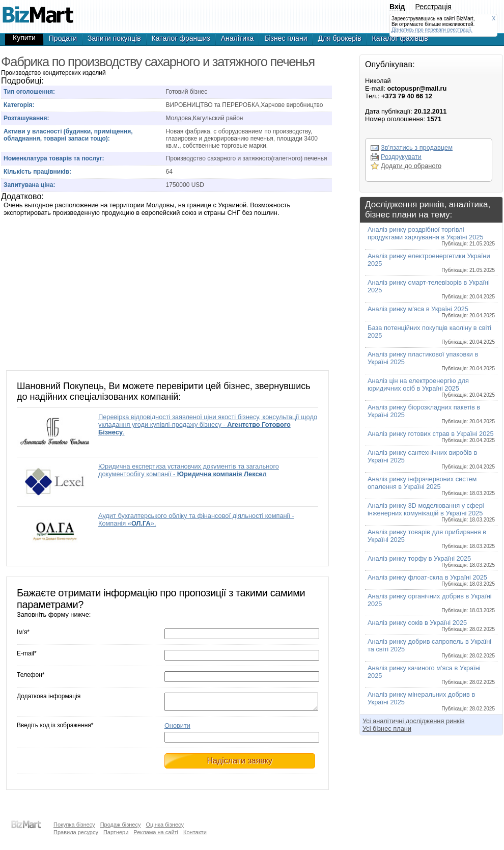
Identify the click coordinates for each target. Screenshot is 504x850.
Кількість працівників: (37, 172)
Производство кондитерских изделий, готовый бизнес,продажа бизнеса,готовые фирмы (38, 10)
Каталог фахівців (400, 38)
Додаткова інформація (49, 696)
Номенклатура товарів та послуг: (54, 158)
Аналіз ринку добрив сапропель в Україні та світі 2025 (431, 648)
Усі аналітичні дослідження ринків (413, 721)
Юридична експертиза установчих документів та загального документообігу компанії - (189, 470)
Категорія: (19, 105)
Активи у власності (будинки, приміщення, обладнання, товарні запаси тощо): (68, 135)
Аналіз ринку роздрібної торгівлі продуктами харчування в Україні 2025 (431, 236)
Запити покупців (114, 38)
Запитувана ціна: (29, 185)
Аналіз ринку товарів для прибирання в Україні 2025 (431, 539)
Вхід (397, 7)
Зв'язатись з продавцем (417, 147)
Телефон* (31, 675)
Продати (63, 38)
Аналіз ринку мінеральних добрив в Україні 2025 (431, 701)
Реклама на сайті (156, 832)
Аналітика (237, 38)
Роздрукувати (401, 157)
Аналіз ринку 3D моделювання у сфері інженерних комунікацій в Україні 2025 (431, 512)
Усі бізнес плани (387, 729)
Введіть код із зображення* (55, 728)
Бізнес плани (286, 38)
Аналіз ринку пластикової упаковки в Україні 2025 (431, 361)
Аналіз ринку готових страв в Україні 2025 (431, 436)
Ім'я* (23, 632)
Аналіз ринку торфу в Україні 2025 (431, 561)
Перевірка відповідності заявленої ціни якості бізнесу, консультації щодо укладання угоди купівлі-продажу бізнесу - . (208, 424)
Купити (24, 38)
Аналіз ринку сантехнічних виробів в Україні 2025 (431, 459)
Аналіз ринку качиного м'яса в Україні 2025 (431, 675)
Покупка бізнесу (74, 825)
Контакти (195, 832)
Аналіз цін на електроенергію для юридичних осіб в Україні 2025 (431, 387)
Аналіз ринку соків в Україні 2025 (431, 625)
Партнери (116, 832)
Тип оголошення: (29, 92)
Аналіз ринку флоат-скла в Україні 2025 (431, 580)
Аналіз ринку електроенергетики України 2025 (431, 263)
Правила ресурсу (76, 832)
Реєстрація (433, 7)
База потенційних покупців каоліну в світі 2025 (431, 334)
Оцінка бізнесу (165, 825)
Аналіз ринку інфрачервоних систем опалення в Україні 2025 (431, 486)
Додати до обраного (411, 166)
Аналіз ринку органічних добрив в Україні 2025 (431, 603)
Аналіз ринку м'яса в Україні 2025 (431, 312)
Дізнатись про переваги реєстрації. (432, 30)
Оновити (177, 729)
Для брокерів (339, 38)
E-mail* (27, 653)
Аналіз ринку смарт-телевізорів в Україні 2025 (431, 289)
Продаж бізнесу (121, 825)
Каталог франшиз (181, 38)
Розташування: (26, 118)
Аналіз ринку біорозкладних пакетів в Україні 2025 (431, 414)
